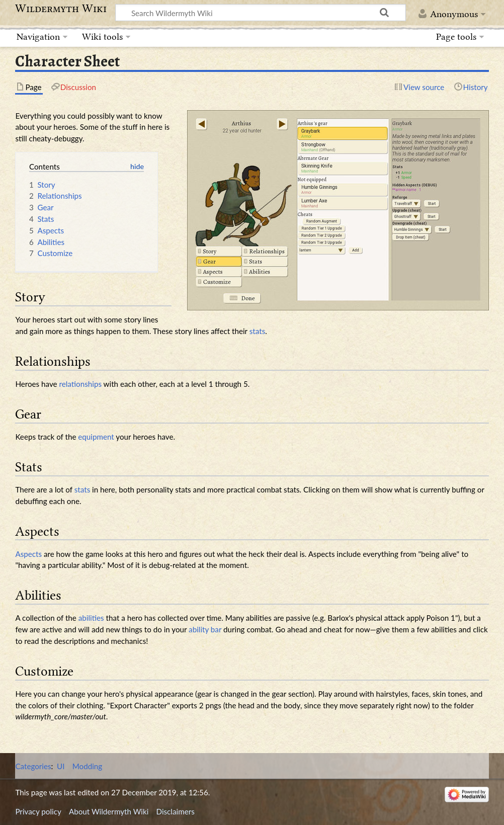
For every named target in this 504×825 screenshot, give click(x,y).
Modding (88, 766)
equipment (96, 437)
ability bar (205, 629)
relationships (80, 384)
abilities (91, 618)
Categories (33, 766)
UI (61, 766)
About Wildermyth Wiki (109, 811)
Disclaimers (176, 811)
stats (258, 331)
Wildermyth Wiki (61, 9)
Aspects (28, 554)
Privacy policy (38, 811)
